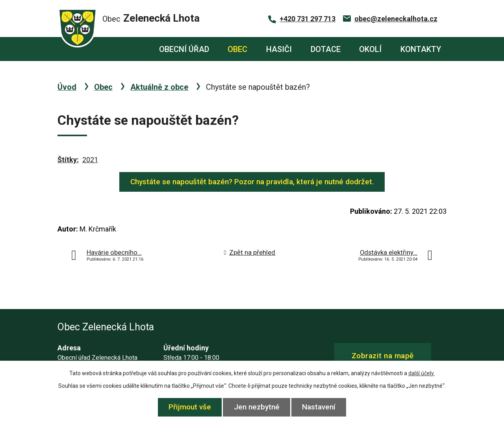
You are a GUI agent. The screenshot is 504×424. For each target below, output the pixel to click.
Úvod (136, 49)
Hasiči (279, 49)
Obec (237, 49)
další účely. (422, 373)
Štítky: (68, 160)
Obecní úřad (184, 49)
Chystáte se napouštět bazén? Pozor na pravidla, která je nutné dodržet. (252, 182)
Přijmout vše (189, 407)
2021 (90, 160)
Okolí (370, 49)
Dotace (326, 49)
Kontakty (421, 49)
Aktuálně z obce (159, 87)
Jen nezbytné (257, 407)
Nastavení (320, 407)
